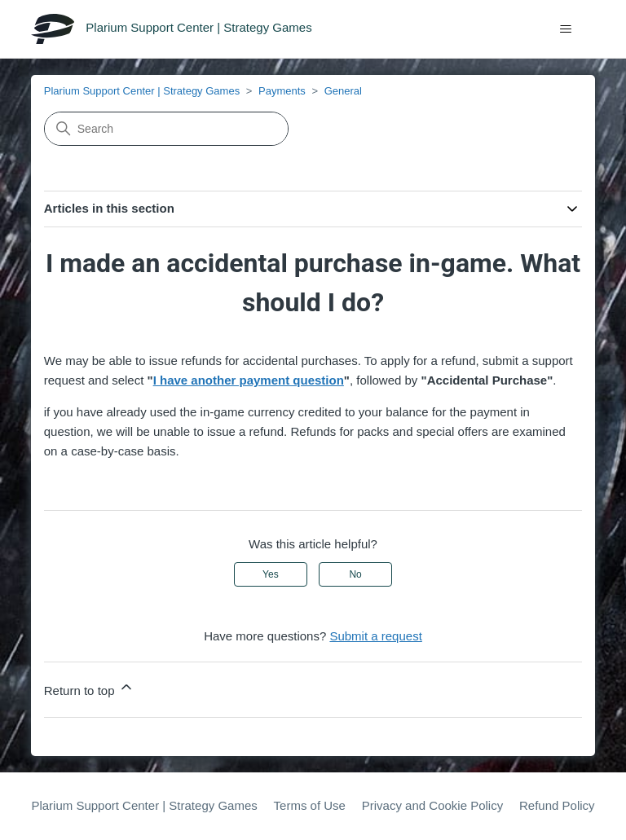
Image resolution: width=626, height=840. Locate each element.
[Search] (166, 129)
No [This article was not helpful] (355, 574)
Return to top (89, 688)
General (343, 91)
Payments (282, 91)
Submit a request (375, 636)
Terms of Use (310, 805)
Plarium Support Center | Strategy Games (142, 91)
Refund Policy (557, 805)
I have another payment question (249, 380)
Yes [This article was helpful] (271, 574)
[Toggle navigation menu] (566, 29)
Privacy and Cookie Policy (432, 805)
